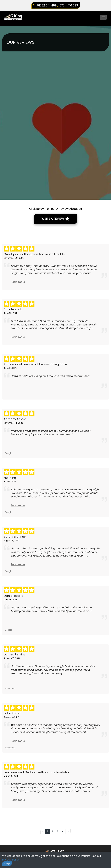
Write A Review (55, 219)
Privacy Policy (11, 860)
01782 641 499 (47, 5)
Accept (7, 864)
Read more (18, 282)
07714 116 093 (69, 5)
